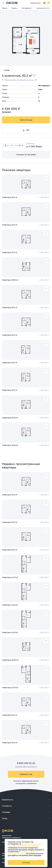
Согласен (26, 863)
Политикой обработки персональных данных (23, 853)
